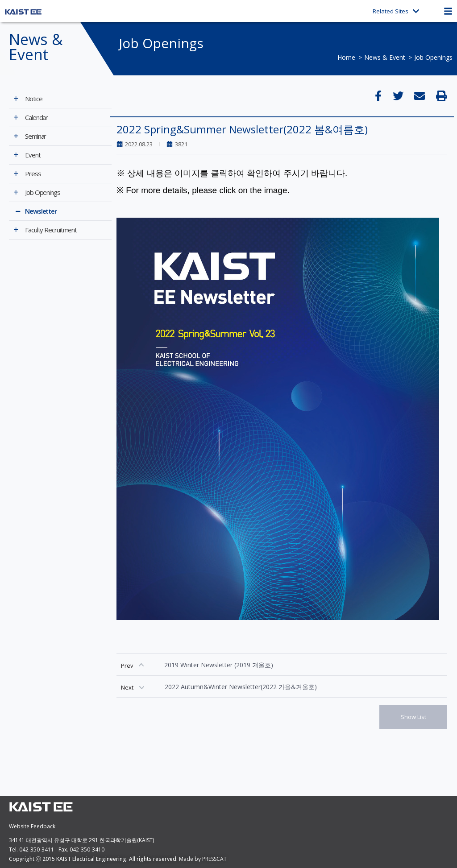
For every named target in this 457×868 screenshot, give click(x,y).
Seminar (35, 136)
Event (33, 155)
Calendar (36, 117)
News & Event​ (385, 57)
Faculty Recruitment (51, 230)
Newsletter (41, 211)
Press (33, 174)
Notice (33, 99)
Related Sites (396, 11)
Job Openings (433, 57)
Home (346, 57)
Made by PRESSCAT (203, 859)
